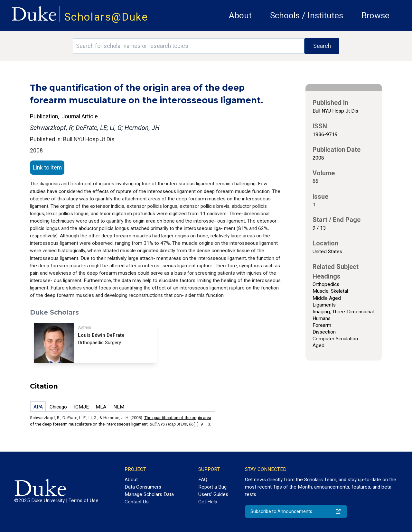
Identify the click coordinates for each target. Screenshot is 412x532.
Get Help (208, 502)
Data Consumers (143, 487)
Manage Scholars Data (149, 494)
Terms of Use (84, 500)
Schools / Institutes (307, 15)
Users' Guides (213, 494)
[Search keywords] (189, 46)
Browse (375, 15)
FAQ (203, 480)
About (240, 15)
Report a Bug (212, 487)
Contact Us (137, 502)
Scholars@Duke (106, 17)
